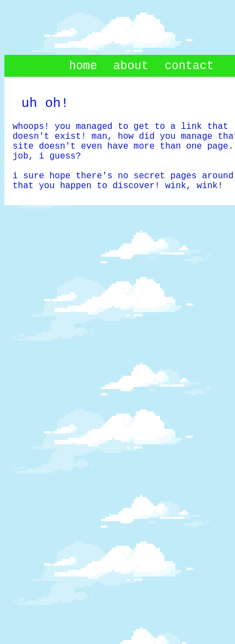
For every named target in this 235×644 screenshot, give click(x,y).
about (131, 66)
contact (189, 66)
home (83, 66)
